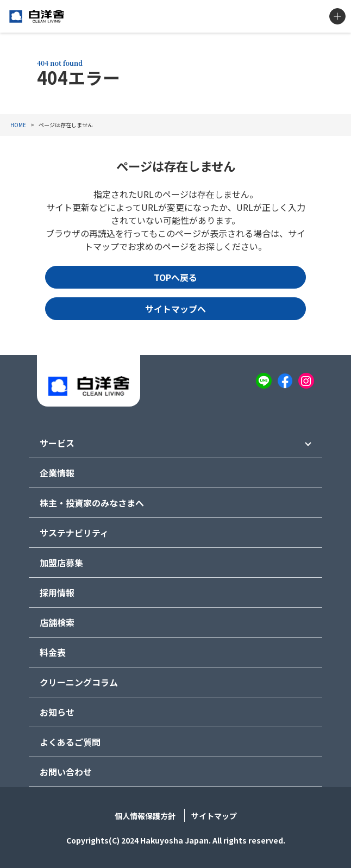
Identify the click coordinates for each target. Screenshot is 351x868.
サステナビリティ (74, 533)
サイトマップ (214, 816)
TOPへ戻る (175, 277)
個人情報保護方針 (145, 816)
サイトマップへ (175, 309)
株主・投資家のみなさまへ (92, 503)
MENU (337, 16)
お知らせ (57, 712)
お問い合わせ (66, 772)
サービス (57, 443)
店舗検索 (57, 622)
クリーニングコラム (79, 682)
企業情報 (57, 473)
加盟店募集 (61, 563)
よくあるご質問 (70, 742)
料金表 (53, 652)
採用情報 (57, 592)
